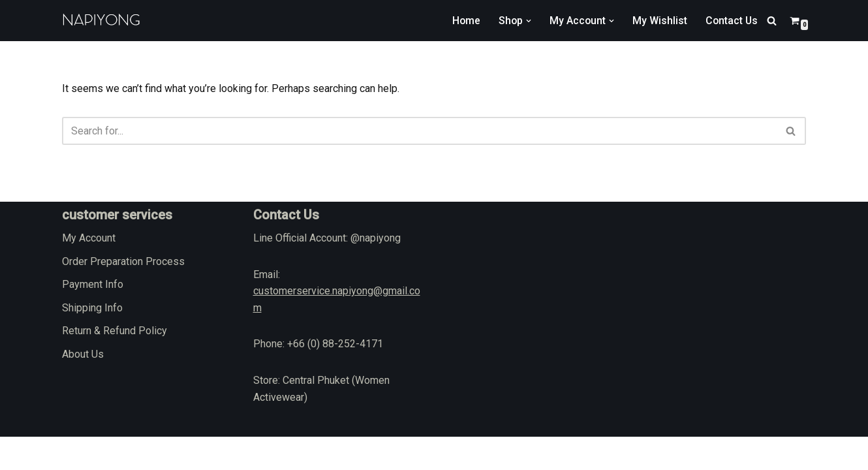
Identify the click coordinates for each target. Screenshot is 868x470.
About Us (83, 387)
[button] (527, 21)
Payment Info (93, 318)
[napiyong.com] (101, 21)
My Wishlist (659, 21)
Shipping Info (92, 341)
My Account (89, 271)
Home (463, 21)
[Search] (772, 21)
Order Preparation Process (123, 294)
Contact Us (731, 21)
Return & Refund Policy (115, 364)
